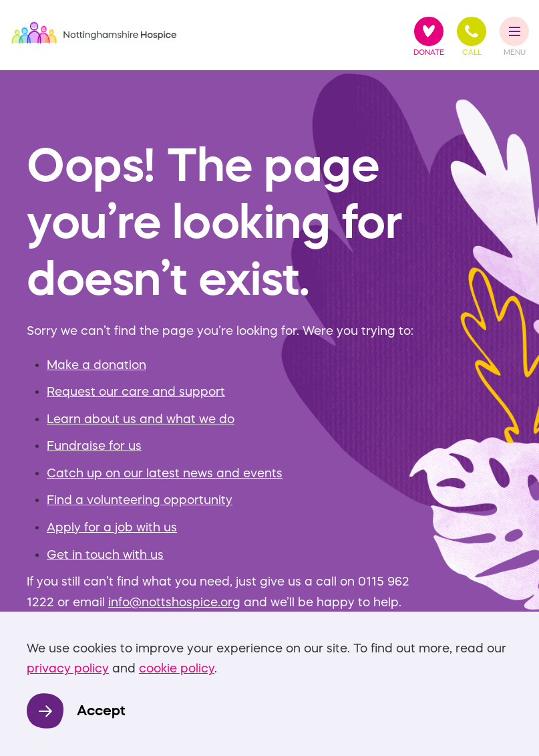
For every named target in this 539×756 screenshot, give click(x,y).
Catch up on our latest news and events (165, 473)
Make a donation (97, 365)
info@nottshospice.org (174, 602)
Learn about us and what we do (141, 419)
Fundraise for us (94, 446)
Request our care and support (136, 392)
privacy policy (68, 668)
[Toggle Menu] (515, 31)
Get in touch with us (105, 555)
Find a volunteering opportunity (140, 500)
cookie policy (177, 668)
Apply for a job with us (112, 527)
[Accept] (76, 711)
